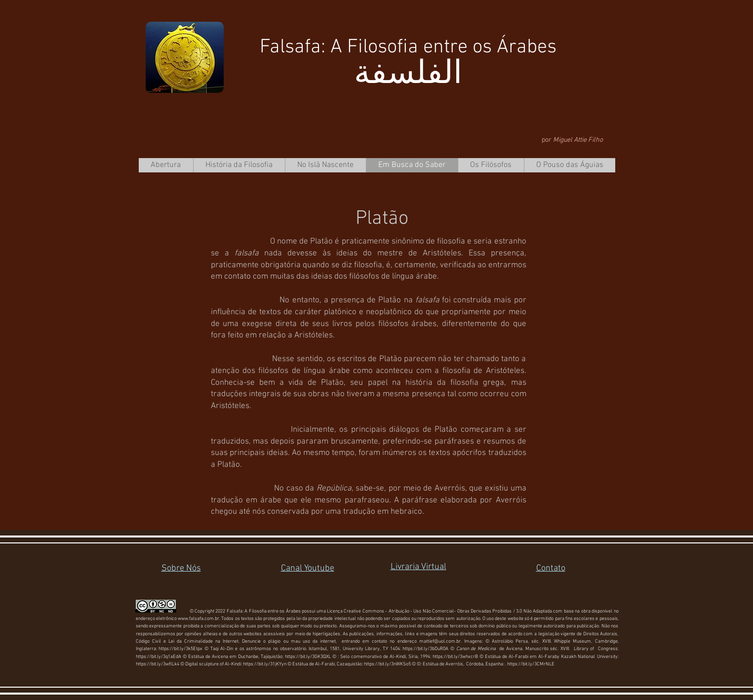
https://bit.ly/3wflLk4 (158, 664)
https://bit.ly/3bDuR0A (425, 649)
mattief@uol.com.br (440, 641)
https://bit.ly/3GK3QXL (308, 657)
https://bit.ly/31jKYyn (265, 664)
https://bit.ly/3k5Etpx (181, 649)
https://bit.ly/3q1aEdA (159, 657)
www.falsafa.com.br (198, 619)
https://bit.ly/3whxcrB (455, 657)
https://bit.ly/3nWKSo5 (387, 664)
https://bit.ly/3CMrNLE (531, 664)
